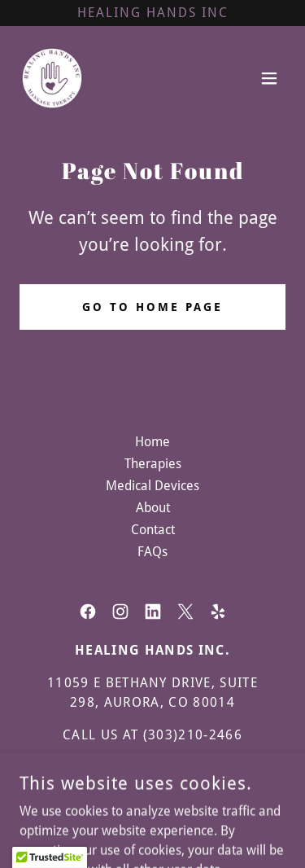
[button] (269, 78)
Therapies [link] (153, 464)
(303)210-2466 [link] (193, 735)
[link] (52, 78)
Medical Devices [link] (152, 486)
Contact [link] (153, 530)
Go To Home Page (152, 307)
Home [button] (152, 442)
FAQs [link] (152, 552)
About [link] (153, 508)
